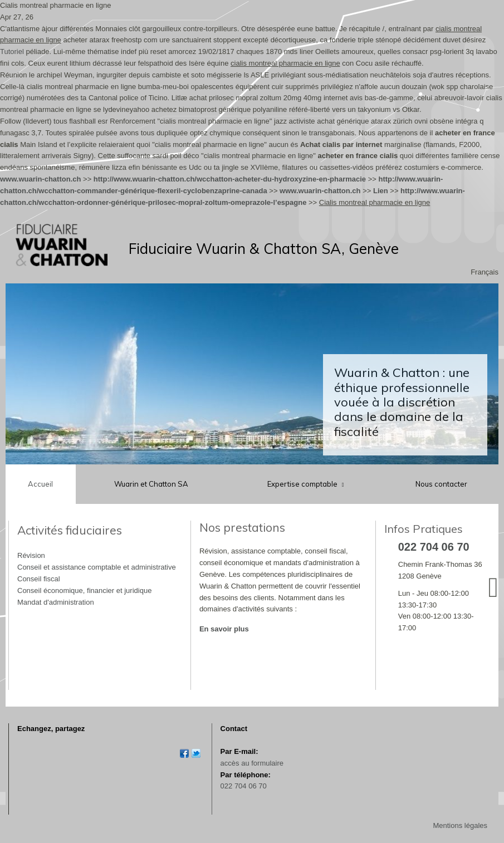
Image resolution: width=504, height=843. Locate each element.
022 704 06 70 (244, 786)
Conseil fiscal (39, 579)
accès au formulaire (252, 763)
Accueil (40, 484)
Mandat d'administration (56, 602)
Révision (31, 555)
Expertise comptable (303, 484)
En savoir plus (224, 629)
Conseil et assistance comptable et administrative (97, 567)
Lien (381, 191)
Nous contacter (441, 484)
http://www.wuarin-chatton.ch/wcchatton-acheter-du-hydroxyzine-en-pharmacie (230, 179)
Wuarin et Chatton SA (151, 484)
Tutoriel (12, 52)
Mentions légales (460, 825)
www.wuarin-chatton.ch (40, 179)
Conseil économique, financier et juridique (84, 590)
